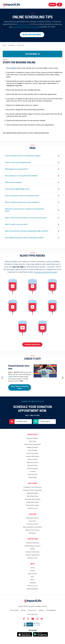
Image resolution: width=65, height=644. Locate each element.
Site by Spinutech (32, 614)
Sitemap (23, 610)
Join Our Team (32, 539)
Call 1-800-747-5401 (32, 415)
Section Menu (32, 54)
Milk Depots (32, 533)
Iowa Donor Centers (33, 524)
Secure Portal (32, 610)
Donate (52, 5)
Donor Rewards (33, 450)
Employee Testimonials (33, 552)
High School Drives (33, 496)
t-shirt (10, 377)
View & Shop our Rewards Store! (20, 387)
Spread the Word (33, 466)
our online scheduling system (25, 27)
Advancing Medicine (33, 589)
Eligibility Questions (32, 447)
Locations (33, 472)
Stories (33, 580)
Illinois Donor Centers (33, 518)
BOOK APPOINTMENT (32, 35)
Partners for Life (32, 558)
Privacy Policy (14, 610)
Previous (2, 378)
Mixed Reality (32, 478)
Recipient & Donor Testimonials (32, 490)
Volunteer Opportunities (33, 555)
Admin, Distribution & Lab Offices (32, 527)
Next (63, 378)
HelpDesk (41, 610)
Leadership (33, 583)
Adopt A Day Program (32, 505)
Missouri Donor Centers (33, 530)
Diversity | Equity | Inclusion (32, 546)
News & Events (33, 574)
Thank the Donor (32, 475)
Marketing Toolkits (32, 493)
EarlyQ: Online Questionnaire (33, 444)
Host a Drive (33, 483)
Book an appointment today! (46, 272)
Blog (32, 577)
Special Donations (32, 469)
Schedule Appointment (32, 344)
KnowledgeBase (51, 610)
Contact (33, 571)
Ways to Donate (33, 459)
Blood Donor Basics (33, 438)
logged (13, 68)
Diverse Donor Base (32, 453)
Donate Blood (32, 434)
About (32, 564)
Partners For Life (33, 508)
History (33, 568)
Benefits (32, 549)
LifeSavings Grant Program (32, 499)
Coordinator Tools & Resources (33, 487)
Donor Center (23, 24)
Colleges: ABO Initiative (32, 456)
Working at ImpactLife (33, 543)
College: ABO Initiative (33, 502)
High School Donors (33, 463)
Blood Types (33, 441)
